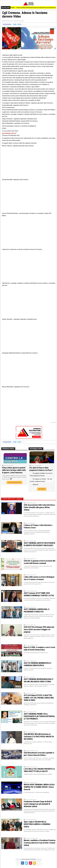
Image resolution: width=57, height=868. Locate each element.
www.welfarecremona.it (9, 133)
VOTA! (42, 489)
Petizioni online (8, 449)
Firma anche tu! (14, 482)
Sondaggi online (36, 449)
